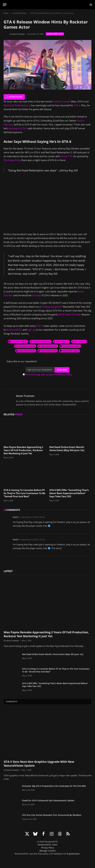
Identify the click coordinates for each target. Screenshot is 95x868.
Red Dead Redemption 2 (17, 105)
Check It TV (66, 156)
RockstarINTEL (14, 330)
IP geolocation (73, 854)
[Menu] (5, 5)
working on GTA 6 (18, 128)
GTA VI (40, 326)
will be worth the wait (69, 314)
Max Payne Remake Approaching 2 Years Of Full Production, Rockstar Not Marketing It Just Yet (23, 450)
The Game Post (12, 160)
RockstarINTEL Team (47, 845)
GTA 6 (77, 105)
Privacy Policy (48, 848)
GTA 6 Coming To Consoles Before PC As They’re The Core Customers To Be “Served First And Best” (24, 493)
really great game (51, 307)
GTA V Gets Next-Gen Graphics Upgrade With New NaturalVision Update (39, 764)
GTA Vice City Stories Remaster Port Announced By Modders (52, 815)
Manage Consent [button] (48, 851)
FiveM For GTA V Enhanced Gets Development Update (48, 800)
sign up (31, 330)
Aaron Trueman (19, 34)
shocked (37, 295)
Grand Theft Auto (55, 34)
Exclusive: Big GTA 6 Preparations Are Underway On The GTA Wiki (54, 786)
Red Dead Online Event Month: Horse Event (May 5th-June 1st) (67, 449)
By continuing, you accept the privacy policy (49, 374)
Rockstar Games (61, 102)
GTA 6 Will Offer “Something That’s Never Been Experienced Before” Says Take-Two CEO (69, 493)
